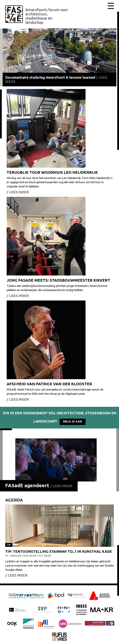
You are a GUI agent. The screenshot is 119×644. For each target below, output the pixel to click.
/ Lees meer (61, 486)
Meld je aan (73, 421)
